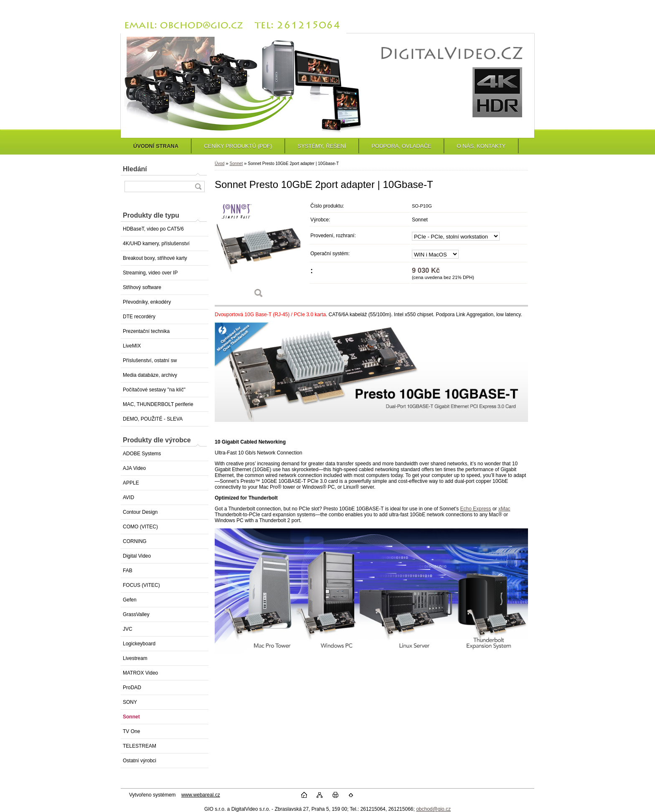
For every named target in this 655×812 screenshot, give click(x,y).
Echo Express (476, 509)
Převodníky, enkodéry (147, 302)
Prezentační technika (146, 331)
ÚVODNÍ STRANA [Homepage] (156, 146)
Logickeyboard (139, 644)
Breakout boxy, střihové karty (155, 258)
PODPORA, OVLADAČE (401, 146)
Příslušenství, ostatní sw (150, 360)
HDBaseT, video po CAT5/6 (153, 229)
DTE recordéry (139, 317)
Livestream (135, 658)
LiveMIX (132, 346)
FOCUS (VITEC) (141, 585)
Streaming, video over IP (150, 273)
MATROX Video (140, 673)
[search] (198, 187)
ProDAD (132, 688)
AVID (128, 497)
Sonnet (131, 717)
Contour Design (140, 512)
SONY (130, 702)
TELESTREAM (140, 746)
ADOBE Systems (142, 454)
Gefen (130, 600)
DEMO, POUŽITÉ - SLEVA (153, 419)
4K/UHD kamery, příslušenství (156, 244)
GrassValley (136, 614)
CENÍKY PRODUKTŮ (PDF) (238, 146)
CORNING (135, 541)
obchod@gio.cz (433, 809)
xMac (504, 509)
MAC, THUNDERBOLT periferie (158, 404)
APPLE (131, 483)
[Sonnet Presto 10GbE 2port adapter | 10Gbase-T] (259, 251)
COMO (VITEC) (140, 527)
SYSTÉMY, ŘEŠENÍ (322, 146)
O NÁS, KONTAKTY (481, 146)
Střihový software (142, 287)
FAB (128, 571)
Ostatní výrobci (140, 761)
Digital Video (137, 556)
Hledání (135, 169)
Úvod (220, 164)
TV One (131, 731)
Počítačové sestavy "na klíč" (154, 390)
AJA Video (134, 468)
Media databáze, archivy (150, 375)
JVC (128, 629)
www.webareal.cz (201, 795)
